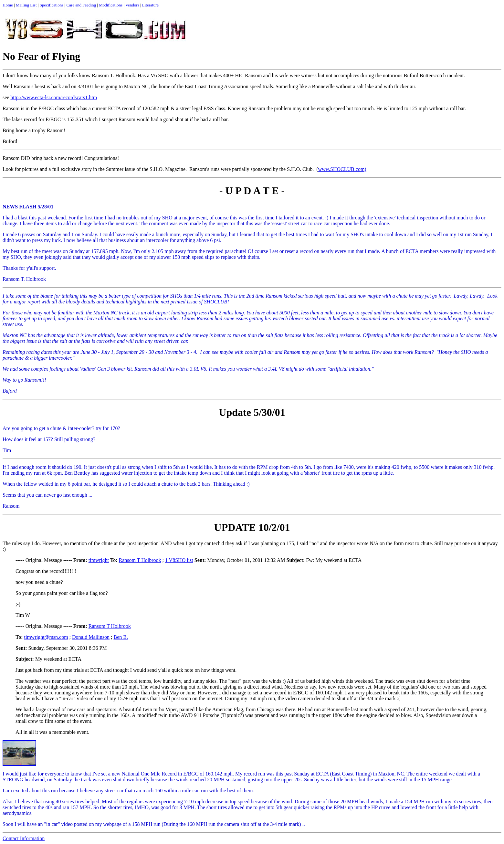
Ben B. (121, 637)
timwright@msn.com (46, 637)
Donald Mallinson (91, 637)
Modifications (111, 5)
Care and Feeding (81, 5)
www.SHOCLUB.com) (342, 169)
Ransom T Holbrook (140, 560)
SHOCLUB (215, 302)
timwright (99, 560)
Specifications (52, 5)
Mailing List (26, 5)
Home (8, 5)
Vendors (132, 5)
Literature (150, 5)
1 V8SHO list (179, 560)
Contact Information (24, 838)
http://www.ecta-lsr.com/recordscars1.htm (54, 97)
